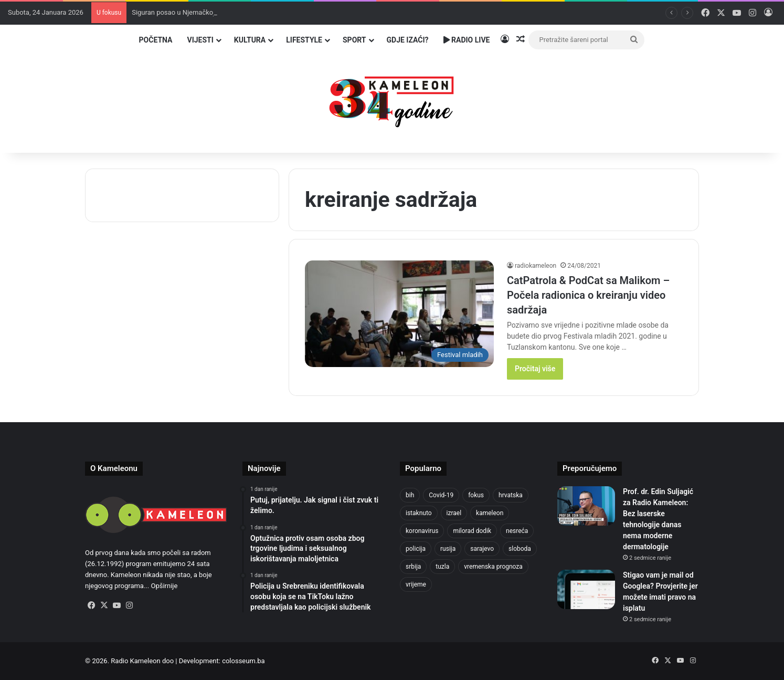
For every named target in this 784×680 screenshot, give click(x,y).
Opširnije (164, 586)
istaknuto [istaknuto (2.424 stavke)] (419, 513)
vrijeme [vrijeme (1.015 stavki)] (416, 584)
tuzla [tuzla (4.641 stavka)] (442, 567)
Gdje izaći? (408, 40)
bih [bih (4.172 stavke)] (410, 495)
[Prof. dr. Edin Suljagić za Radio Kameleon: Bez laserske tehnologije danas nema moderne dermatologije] (586, 506)
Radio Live (467, 40)
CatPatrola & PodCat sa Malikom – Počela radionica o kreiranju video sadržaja (588, 295)
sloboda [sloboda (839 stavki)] (520, 549)
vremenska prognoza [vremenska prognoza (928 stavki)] (493, 567)
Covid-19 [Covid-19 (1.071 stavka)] (441, 495)
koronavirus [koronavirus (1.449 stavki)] (422, 531)
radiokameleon (536, 266)
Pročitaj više (535, 369)
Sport (354, 40)
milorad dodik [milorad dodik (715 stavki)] (472, 531)
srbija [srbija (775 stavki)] (413, 567)
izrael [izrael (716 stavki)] (454, 513)
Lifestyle (304, 40)
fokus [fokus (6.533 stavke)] (476, 495)
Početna (156, 40)
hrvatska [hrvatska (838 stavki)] (511, 495)
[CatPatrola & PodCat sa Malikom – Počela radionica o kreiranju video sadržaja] (399, 314)
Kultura (250, 40)
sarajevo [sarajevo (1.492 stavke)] (482, 549)
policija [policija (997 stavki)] (416, 549)
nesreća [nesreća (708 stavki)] (517, 531)
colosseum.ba (243, 661)
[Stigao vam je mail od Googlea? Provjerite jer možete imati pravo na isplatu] (586, 589)
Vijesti (200, 40)
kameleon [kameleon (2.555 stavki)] (490, 513)
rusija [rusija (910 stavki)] (448, 549)
